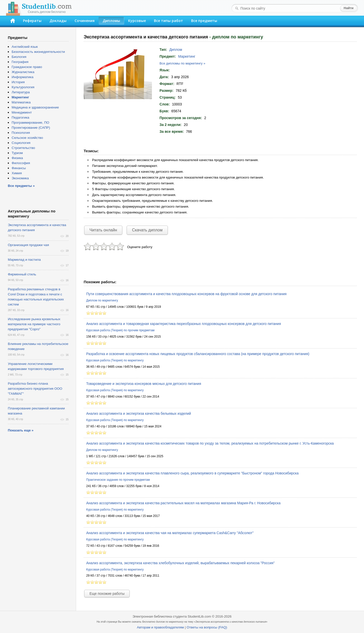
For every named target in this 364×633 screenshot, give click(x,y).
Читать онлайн (103, 230)
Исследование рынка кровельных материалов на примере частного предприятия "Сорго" (34, 324)
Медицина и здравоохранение (35, 107)
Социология (21, 143)
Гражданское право (27, 67)
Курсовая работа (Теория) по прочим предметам (120, 330)
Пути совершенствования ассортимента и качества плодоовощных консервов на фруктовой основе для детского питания (186, 294)
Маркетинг (187, 56)
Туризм (17, 153)
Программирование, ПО (30, 123)
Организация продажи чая (28, 245)
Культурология (23, 87)
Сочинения (85, 21)
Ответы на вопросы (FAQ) (207, 627)
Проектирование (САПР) (31, 128)
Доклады (58, 21)
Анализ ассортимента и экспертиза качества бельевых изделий (139, 413)
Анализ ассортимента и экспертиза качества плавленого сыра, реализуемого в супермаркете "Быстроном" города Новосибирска (192, 473)
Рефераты (32, 21)
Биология (19, 57)
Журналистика (23, 72)
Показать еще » (21, 430)
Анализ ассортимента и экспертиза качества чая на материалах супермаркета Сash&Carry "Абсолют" (170, 533)
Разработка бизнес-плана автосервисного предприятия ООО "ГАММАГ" (35, 389)
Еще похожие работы (107, 594)
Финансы (19, 168)
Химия (17, 173)
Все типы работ (168, 21)
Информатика (22, 77)
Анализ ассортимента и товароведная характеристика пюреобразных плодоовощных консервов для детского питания (184, 324)
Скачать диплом (147, 230)
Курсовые (137, 21)
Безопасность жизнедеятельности (38, 52)
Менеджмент (22, 112)
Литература (21, 92)
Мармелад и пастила (24, 260)
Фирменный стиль (22, 274)
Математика (21, 102)
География (20, 62)
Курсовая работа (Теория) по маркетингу (115, 360)
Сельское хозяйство (27, 138)
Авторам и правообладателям (161, 627)
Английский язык (25, 47)
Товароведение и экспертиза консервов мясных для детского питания (144, 384)
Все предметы (204, 21)
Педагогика (20, 117)
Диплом (176, 50)
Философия (21, 163)
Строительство (23, 148)
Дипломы (111, 21)
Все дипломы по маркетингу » (182, 63)
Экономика (20, 178)
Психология (21, 133)
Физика (17, 158)
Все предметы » (21, 186)
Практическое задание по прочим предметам (118, 480)
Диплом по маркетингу (102, 300)
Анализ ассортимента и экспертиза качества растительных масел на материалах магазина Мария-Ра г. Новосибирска (183, 503)
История (18, 82)
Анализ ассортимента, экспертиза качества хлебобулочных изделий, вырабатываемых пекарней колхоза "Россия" (180, 563)
